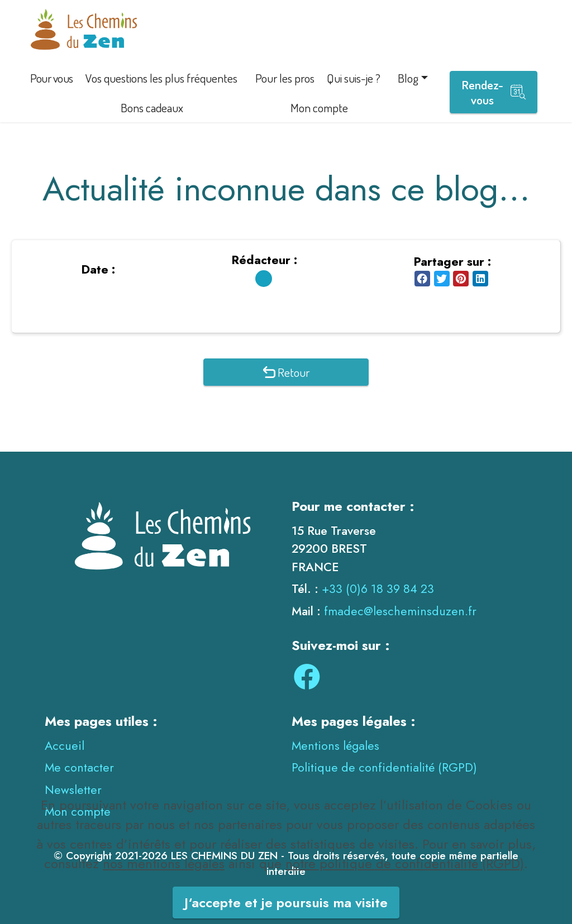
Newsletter (73, 790)
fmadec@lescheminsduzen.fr (400, 611)
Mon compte (319, 107)
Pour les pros (285, 78)
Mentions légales (335, 746)
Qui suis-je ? (354, 78)
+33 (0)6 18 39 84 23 (378, 589)
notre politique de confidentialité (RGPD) (405, 880)
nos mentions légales (164, 880)
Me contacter (79, 767)
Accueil (65, 746)
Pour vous (52, 78)
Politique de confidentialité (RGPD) (384, 767)
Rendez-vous (494, 92)
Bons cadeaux (152, 107)
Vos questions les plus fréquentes (161, 78)
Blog (408, 78)
